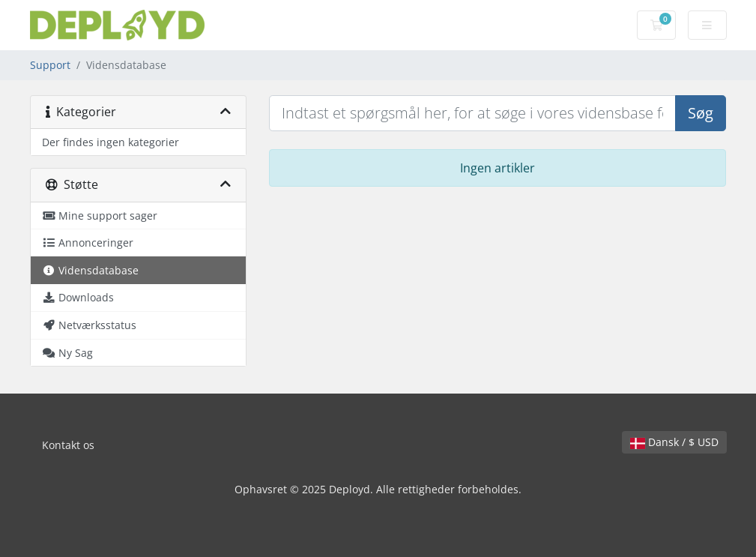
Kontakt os (68, 445)
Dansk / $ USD (674, 442)
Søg (701, 113)
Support (50, 65)
